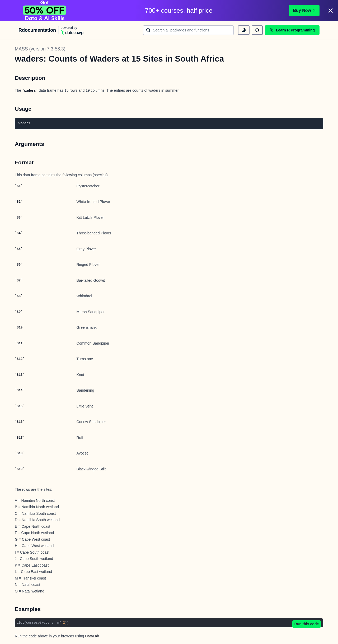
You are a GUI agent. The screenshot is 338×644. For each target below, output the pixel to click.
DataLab (92, 636)
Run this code (307, 624)
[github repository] (257, 30)
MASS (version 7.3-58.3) (40, 49)
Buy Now (304, 10)
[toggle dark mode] (244, 30)
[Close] (331, 11)
